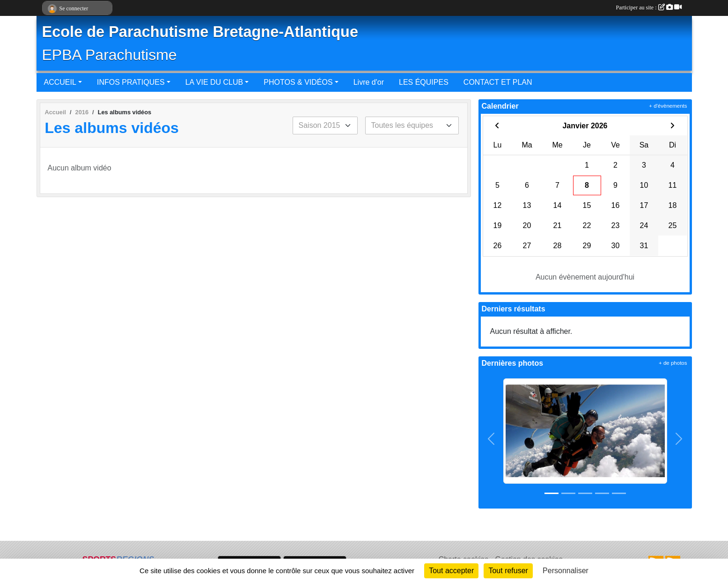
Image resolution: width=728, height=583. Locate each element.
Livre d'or (369, 82)
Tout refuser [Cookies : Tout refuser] (508, 571)
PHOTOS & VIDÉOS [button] (298, 82)
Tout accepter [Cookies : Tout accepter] (451, 571)
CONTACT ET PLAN (498, 82)
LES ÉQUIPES (424, 82)
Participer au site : (649, 7)
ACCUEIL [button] (60, 82)
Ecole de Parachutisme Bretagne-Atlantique (200, 32)
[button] (491, 439)
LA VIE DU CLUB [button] (214, 82)
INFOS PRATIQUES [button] (131, 82)
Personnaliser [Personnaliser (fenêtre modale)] (566, 571)
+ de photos (673, 363)
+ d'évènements (668, 106)
